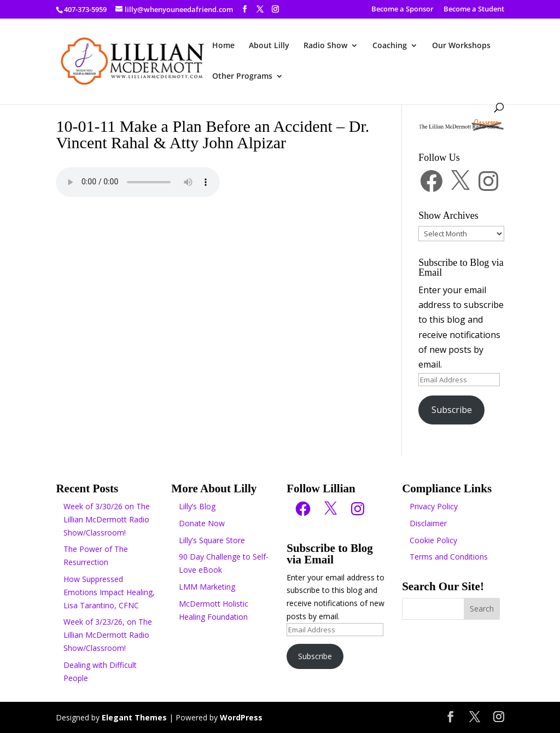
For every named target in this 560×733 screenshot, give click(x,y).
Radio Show (325, 46)
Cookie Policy (433, 540)
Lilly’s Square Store (212, 540)
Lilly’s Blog (197, 506)
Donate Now (202, 523)
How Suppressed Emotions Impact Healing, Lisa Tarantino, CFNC (109, 592)
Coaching (390, 46)
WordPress (241, 717)
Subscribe (452, 410)
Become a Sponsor (402, 10)
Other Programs (242, 77)
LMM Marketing (207, 587)
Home (223, 46)
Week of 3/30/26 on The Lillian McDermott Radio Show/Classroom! (107, 519)
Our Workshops (461, 46)
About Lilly (269, 46)
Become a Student (474, 10)
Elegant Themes (134, 717)
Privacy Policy (434, 506)
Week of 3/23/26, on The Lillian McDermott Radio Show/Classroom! (108, 635)
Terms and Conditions (449, 557)
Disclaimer (428, 523)
